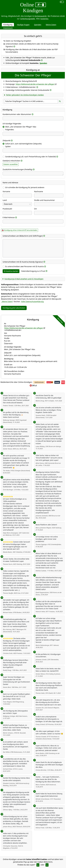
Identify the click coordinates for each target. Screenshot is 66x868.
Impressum (8, 28)
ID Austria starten (11, 271)
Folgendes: (10, 130)
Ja (38, 865)
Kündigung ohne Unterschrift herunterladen (21, 230)
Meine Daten (51, 25)
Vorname (6, 191)
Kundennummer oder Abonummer (17, 114)
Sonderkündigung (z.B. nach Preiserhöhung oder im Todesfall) (31, 157)
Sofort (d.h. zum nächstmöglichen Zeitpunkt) (23, 144)
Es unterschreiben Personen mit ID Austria (24, 266)
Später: (8, 146)
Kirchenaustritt (41, 16)
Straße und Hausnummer (44, 200)
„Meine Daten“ (7, 302)
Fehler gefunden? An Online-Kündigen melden (25, 95)
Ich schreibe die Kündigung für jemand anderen (25, 187)
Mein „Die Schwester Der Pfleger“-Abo (21, 127)
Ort (35, 209)
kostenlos (44, 19)
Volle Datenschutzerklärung (32, 302)
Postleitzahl (7, 209)
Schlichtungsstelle (28, 19)
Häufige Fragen (23, 25)
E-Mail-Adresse (9, 217)
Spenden (38, 25)
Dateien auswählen (11, 164)
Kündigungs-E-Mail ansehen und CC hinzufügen (24, 279)
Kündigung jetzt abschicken (14, 308)
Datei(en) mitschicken (11, 161)
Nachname (39, 191)
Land (5, 200)
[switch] (62, 2)
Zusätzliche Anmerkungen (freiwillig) (17, 169)
